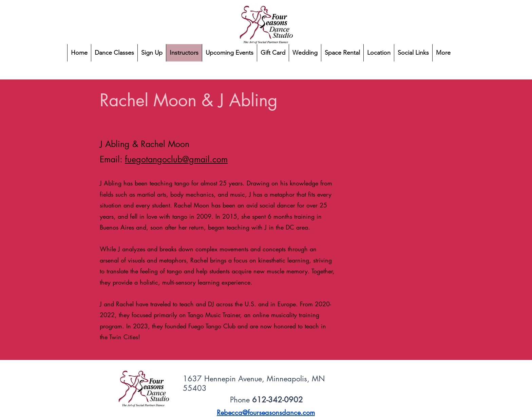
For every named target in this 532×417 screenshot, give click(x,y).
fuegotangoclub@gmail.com (176, 159)
